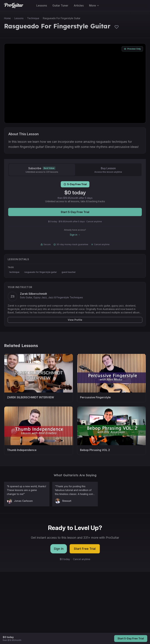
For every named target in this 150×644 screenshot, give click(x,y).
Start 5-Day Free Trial (75, 212)
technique (14, 272)
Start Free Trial (85, 549)
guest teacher (69, 272)
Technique (33, 18)
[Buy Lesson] (108, 170)
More (94, 5)
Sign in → (75, 235)
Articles (79, 5)
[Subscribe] (42, 170)
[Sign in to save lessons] (117, 27)
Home (7, 18)
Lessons (42, 5)
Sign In (59, 549)
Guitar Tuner (60, 5)
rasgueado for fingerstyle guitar (41, 272)
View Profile (75, 320)
